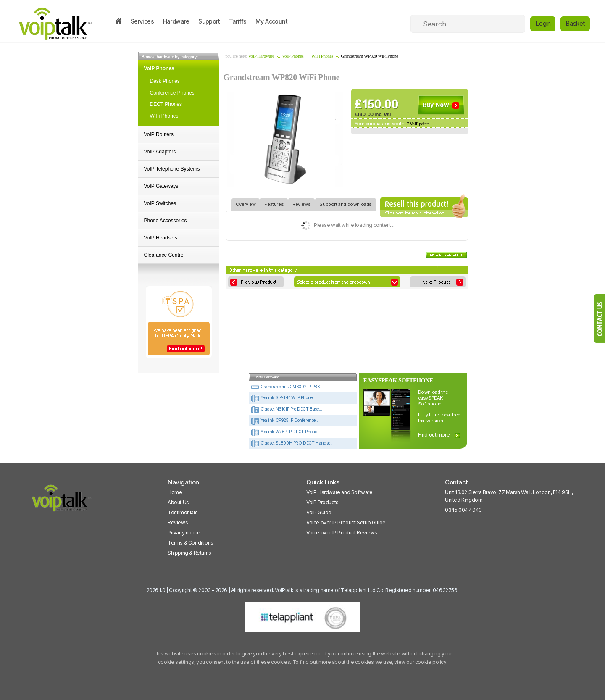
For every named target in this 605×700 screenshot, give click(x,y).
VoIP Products (322, 502)
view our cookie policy (420, 662)
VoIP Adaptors (160, 152)
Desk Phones (165, 81)
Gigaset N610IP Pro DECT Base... (286, 409)
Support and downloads (346, 203)
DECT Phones (166, 104)
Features (274, 203)
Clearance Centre (164, 255)
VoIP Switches (160, 203)
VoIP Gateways (161, 186)
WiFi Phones (164, 116)
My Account (271, 21)
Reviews (301, 203)
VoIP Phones (159, 68)
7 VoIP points (418, 124)
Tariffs (238, 21)
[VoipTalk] (62, 502)
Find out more (434, 435)
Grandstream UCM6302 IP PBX (285, 387)
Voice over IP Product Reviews (342, 533)
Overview (246, 203)
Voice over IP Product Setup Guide (346, 522)
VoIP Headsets (161, 238)
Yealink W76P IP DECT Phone (284, 432)
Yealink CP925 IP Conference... (285, 420)
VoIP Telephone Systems (172, 169)
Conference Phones (172, 93)
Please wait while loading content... (347, 226)
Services (142, 21)
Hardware (176, 21)
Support (209, 21)
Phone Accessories (166, 221)
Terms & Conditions (191, 543)
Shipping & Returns (189, 553)
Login (543, 23)
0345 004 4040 (463, 510)
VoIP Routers (159, 134)
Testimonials (183, 512)
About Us (178, 502)
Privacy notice (184, 533)
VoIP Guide (319, 512)
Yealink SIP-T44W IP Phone (282, 397)
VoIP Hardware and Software (339, 492)
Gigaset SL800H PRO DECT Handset (291, 443)
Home (175, 492)
